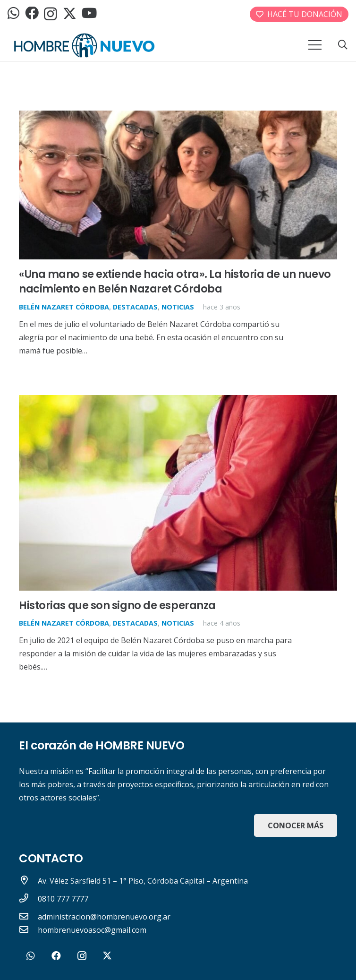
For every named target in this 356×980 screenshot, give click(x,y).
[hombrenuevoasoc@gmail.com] (28, 930)
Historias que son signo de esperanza (117, 605)
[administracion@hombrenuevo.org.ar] (28, 917)
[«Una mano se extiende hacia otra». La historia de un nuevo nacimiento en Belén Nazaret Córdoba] (178, 117)
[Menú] (315, 45)
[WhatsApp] (13, 13)
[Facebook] (32, 13)
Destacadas (135, 307)
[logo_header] (84, 45)
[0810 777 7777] (28, 899)
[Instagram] (51, 14)
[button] (343, 45)
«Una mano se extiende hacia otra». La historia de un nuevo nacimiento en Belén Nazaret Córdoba (175, 281)
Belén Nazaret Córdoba (64, 307)
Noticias (178, 307)
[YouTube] (89, 13)
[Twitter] (70, 14)
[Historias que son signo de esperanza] (178, 402)
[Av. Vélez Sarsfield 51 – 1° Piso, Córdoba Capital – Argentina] (28, 881)
